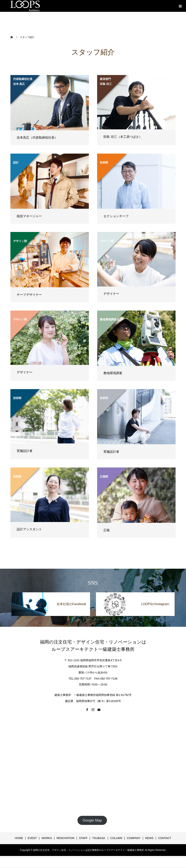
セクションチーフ (116, 216)
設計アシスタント (29, 529)
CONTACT (165, 838)
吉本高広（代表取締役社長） (37, 138)
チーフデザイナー (29, 295)
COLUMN (116, 838)
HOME (19, 838)
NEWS (149, 838)
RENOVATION (66, 838)
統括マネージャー (29, 216)
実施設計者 (25, 451)
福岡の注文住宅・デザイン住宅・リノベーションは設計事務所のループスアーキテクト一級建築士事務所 (88, 850)
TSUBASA (99, 838)
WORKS (47, 838)
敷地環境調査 (113, 373)
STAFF (83, 838)
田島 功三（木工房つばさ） (123, 137)
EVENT (32, 838)
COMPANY (134, 838)
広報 (107, 530)
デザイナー (111, 294)
